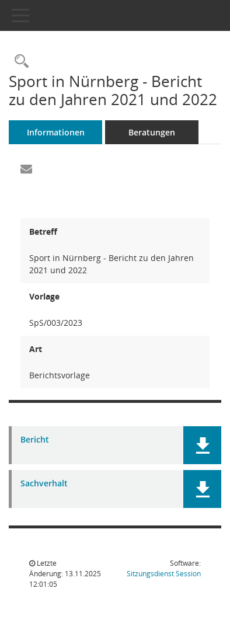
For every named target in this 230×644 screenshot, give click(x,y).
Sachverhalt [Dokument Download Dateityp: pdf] (44, 484)
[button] (202, 445)
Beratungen (152, 132)
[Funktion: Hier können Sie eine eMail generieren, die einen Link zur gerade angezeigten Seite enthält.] (26, 169)
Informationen (56, 132)
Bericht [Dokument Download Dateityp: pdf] (35, 440)
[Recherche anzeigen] (19, 62)
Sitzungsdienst (164, 574)
